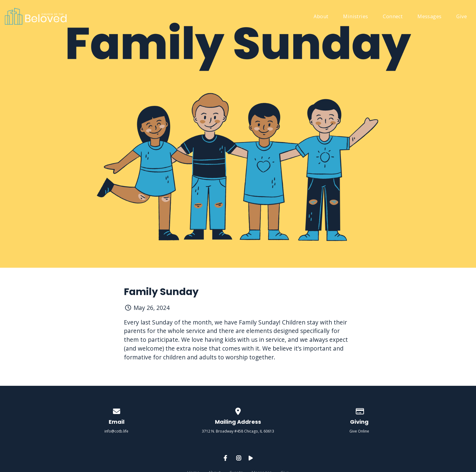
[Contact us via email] (117, 410)
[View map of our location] (238, 410)
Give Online (359, 431)
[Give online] (359, 410)
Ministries (355, 17)
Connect (393, 17)
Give (462, 17)
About (321, 17)
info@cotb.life (116, 431)
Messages (429, 17)
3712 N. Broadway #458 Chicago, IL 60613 (238, 431)
